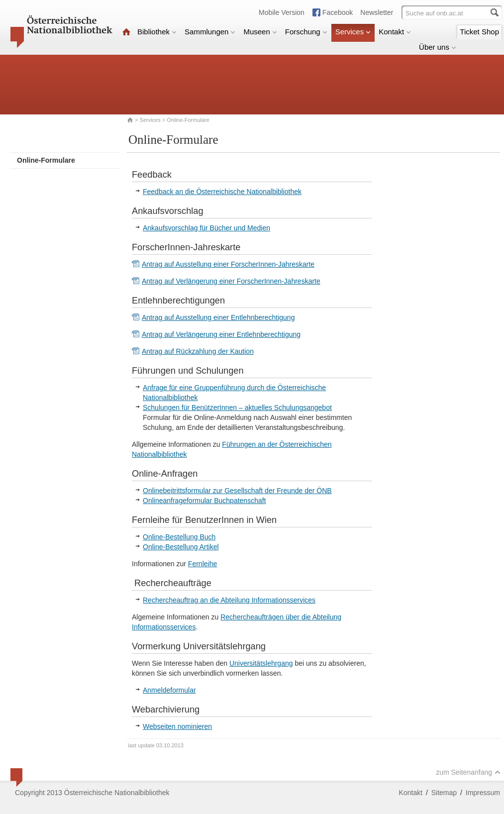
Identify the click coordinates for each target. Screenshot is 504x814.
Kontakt (395, 32)
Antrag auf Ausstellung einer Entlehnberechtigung (218, 317)
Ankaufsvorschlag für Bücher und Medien (206, 228)
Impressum (483, 793)
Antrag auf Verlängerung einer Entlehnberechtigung (221, 334)
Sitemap (444, 793)
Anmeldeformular (169, 690)
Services (353, 32)
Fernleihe (202, 564)
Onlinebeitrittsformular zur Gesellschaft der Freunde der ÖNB (237, 491)
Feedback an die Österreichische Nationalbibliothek (222, 192)
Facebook (338, 12)
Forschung (306, 32)
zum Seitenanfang (468, 772)
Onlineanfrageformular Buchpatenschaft (204, 501)
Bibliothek (157, 32)
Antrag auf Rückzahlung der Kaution (198, 351)
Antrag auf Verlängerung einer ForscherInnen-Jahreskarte (231, 281)
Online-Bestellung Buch (179, 537)
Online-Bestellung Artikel (181, 547)
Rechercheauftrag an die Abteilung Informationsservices (229, 600)
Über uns (438, 47)
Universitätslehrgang (261, 663)
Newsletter (377, 12)
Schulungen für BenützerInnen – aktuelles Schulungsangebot (237, 407)
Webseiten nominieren (177, 726)
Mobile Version (282, 12)
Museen (260, 32)
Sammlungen (210, 32)
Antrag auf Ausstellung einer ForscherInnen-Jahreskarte (228, 264)
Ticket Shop (479, 32)
